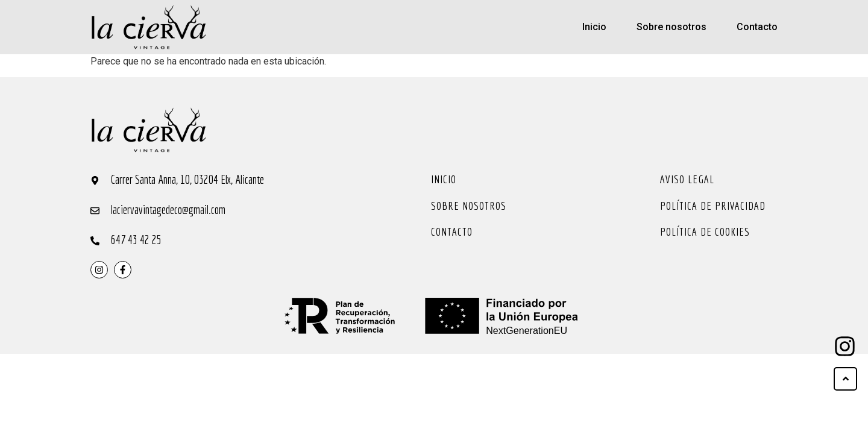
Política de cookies (705, 231)
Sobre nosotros (671, 27)
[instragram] (99, 270)
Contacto (757, 27)
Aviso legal (687, 179)
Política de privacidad (713, 206)
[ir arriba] (845, 379)
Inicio (594, 27)
